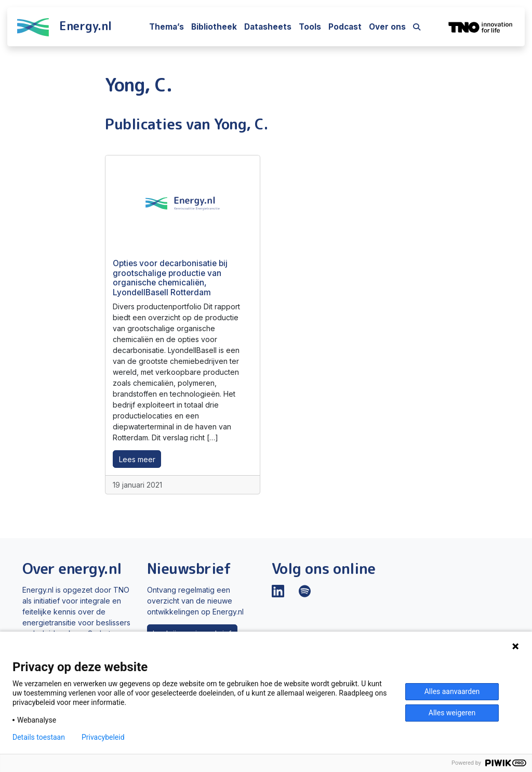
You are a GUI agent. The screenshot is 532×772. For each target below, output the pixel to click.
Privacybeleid (103, 737)
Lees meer (137, 459)
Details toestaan (39, 737)
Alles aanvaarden (452, 691)
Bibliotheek (214, 27)
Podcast (345, 27)
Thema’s (167, 27)
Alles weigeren (452, 713)
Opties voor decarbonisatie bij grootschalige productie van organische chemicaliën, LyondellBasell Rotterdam (170, 278)
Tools (310, 27)
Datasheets (268, 27)
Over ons (387, 27)
